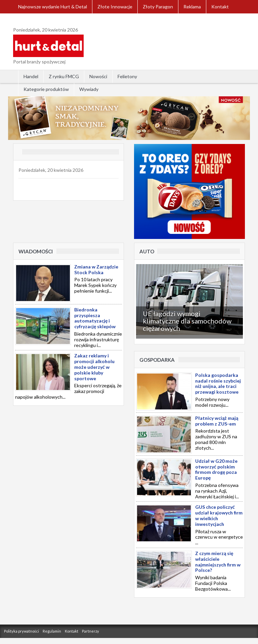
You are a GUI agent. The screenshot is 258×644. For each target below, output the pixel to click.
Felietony (127, 76)
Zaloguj (26, 20)
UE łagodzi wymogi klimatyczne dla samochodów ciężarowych (187, 321)
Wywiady (89, 89)
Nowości (98, 76)
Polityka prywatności (21, 631)
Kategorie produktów (46, 89)
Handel (31, 76)
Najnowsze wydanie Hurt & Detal (53, 7)
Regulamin (52, 631)
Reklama (192, 7)
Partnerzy (91, 631)
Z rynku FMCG (64, 76)
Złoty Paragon (158, 7)
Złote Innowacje (115, 7)
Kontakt (220, 7)
